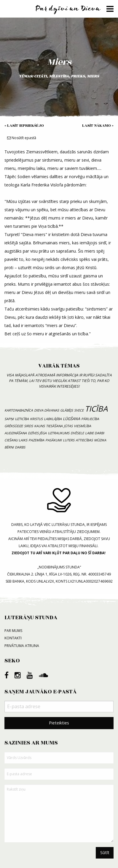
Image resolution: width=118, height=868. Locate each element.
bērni (9, 447)
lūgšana (71, 419)
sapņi (9, 419)
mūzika (100, 440)
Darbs (20, 447)
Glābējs (67, 410)
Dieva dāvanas (47, 410)
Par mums (13, 631)
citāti (40, 76)
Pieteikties (59, 723)
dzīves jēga (37, 433)
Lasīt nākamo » (98, 126)
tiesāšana (54, 426)
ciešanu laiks (16, 440)
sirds (28, 426)
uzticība (22, 419)
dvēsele (77, 433)
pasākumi (54, 440)
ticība (96, 409)
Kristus (36, 419)
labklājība (53, 419)
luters (69, 440)
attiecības (84, 440)
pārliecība (90, 419)
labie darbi (95, 433)
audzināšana (16, 433)
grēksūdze (14, 426)
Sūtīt (105, 852)
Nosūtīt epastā (22, 138)
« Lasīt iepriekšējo (24, 126)
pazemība (36, 440)
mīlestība (59, 76)
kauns (39, 426)
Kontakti (13, 638)
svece (79, 410)
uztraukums (59, 433)
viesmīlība (82, 426)
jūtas (68, 426)
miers (93, 76)
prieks (78, 76)
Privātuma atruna (22, 646)
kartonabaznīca (19, 410)
